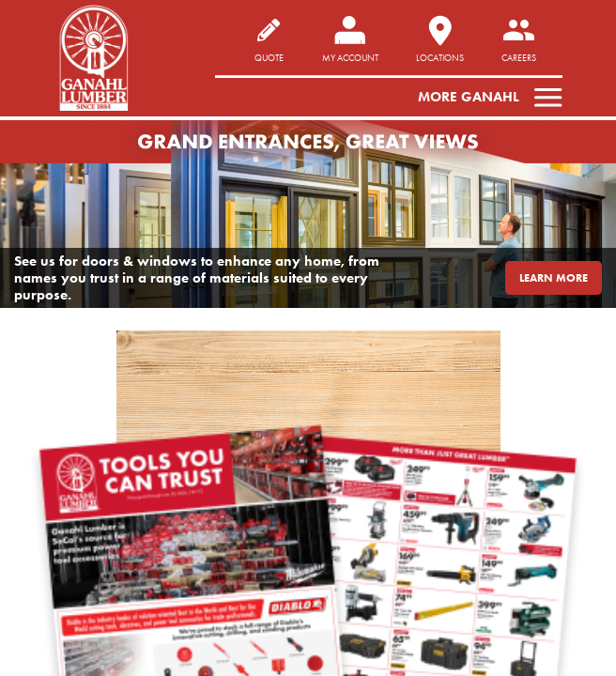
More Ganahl (469, 97)
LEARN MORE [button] (554, 277)
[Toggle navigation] (543, 96)
